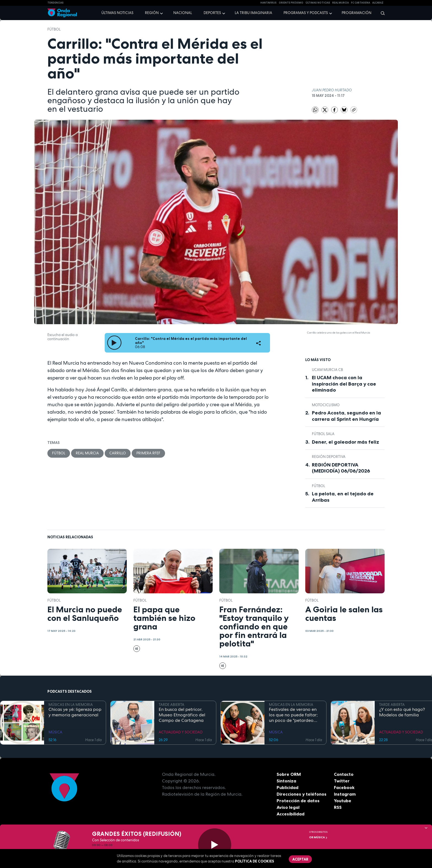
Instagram (345, 794)
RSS (338, 807)
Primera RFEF (148, 453)
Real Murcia (341, 3)
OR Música (318, 837)
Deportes (212, 13)
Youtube (343, 801)
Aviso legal (288, 807)
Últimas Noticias (318, 3)
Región (152, 13)
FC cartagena (361, 3)
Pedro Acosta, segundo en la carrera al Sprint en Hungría (346, 416)
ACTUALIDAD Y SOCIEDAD (181, 732)
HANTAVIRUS (268, 3)
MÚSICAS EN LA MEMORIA (71, 705)
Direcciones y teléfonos (302, 794)
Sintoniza (286, 781)
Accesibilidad (291, 814)
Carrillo (118, 453)
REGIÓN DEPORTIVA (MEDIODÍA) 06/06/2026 (341, 468)
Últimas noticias (117, 13)
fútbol (54, 29)
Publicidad (287, 787)
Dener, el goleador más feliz (345, 442)
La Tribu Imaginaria (253, 13)
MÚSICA (55, 732)
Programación (357, 13)
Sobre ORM (289, 774)
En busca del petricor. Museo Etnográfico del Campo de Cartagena (182, 715)
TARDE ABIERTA (172, 705)
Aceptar (300, 859)
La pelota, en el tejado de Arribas (343, 497)
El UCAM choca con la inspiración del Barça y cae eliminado (344, 384)
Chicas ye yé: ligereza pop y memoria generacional (75, 712)
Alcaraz (378, 3)
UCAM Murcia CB (327, 370)
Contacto (344, 774)
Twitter (342, 781)
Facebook (344, 787)
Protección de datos (298, 801)
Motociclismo (326, 405)
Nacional (183, 13)
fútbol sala (323, 434)
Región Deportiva (329, 457)
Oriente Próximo (291, 3)
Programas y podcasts (306, 13)
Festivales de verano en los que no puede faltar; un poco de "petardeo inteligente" (293, 715)
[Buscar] (381, 13)
